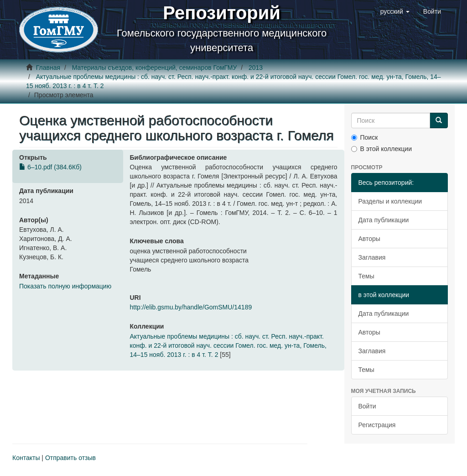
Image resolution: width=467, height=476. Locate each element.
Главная (48, 68)
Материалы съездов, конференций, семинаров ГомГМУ (155, 68)
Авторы (369, 239)
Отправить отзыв (70, 458)
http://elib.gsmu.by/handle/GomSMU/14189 (191, 307)
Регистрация (377, 425)
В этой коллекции (381, 149)
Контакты (26, 458)
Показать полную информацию (65, 286)
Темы (366, 276)
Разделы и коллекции (390, 201)
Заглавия (372, 257)
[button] (395, 11)
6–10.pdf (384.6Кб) (50, 167)
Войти (367, 406)
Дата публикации (384, 220)
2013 (256, 68)
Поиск (365, 137)
